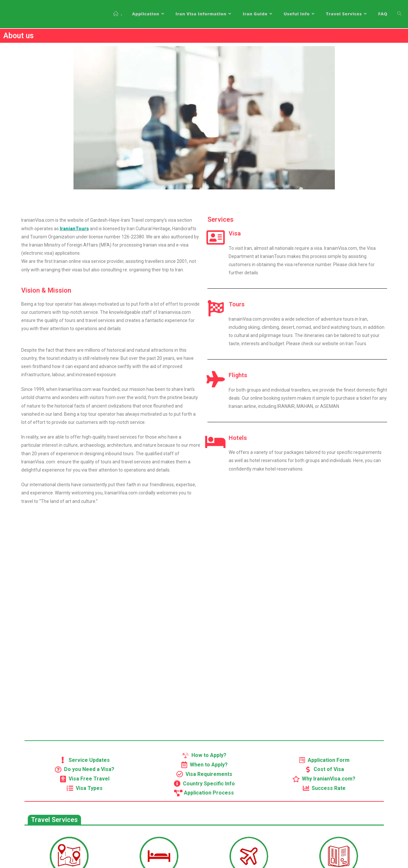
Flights (238, 375)
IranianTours (74, 229)
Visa (235, 233)
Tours (237, 304)
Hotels (238, 438)
